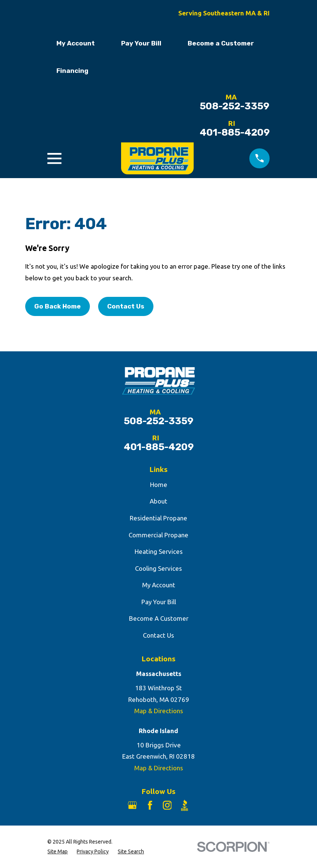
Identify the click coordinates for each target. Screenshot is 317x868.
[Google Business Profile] (132, 805)
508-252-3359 (234, 106)
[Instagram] (167, 805)
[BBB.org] (185, 805)
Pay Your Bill (141, 43)
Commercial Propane (158, 535)
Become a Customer (221, 43)
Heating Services (159, 551)
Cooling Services (158, 568)
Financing (72, 71)
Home (159, 485)
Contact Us (126, 306)
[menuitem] (58, 852)
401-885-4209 (235, 133)
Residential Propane (158, 518)
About (158, 501)
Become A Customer (159, 618)
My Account (76, 43)
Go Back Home (58, 306)
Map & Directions (159, 711)
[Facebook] (150, 805)
